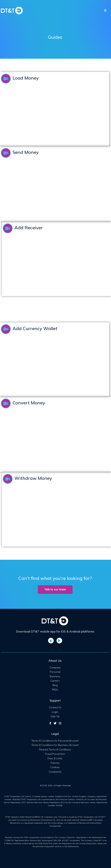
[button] (55, 590)
